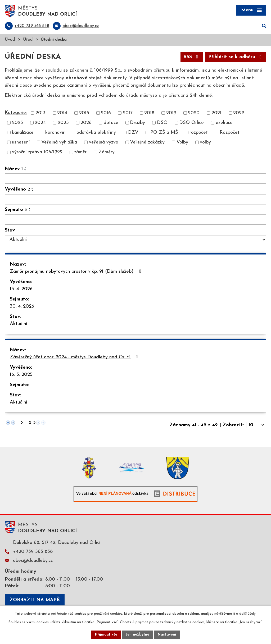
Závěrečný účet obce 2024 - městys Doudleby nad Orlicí (75, 357)
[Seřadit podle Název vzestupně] (26, 168)
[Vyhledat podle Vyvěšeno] (135, 200)
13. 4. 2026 (21, 289)
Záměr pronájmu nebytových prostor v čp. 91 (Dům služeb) (77, 271)
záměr (80, 152)
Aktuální (18, 324)
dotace (111, 123)
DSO (162, 123)
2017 (128, 113)
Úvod (10, 40)
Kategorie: (16, 113)
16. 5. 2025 (21, 375)
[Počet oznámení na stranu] (256, 425)
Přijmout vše (106, 635)
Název (14, 169)
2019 (171, 113)
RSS (192, 57)
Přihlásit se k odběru (236, 57)
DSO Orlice (191, 123)
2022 (239, 113)
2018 (149, 113)
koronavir (55, 133)
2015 (84, 113)
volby (205, 142)
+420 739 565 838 (33, 552)
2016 (106, 113)
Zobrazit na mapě (35, 600)
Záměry (107, 152)
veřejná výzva (104, 142)
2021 (216, 113)
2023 (17, 123)
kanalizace (23, 133)
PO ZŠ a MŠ (164, 133)
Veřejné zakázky (147, 142)
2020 (194, 113)
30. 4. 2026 (22, 306)
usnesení (21, 142)
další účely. (248, 614)
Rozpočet (230, 133)
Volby (182, 142)
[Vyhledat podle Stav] (135, 240)
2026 (86, 123)
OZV (133, 133)
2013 (40, 113)
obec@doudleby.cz (33, 561)
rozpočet (199, 133)
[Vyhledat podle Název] (135, 179)
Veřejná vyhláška (59, 142)
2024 (40, 123)
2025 (63, 123)
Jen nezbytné (137, 635)
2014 (62, 113)
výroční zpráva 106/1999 (37, 152)
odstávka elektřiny (96, 133)
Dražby (137, 123)
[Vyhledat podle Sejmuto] (135, 220)
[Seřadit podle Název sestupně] (26, 170)
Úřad (28, 40)
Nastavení (167, 635)
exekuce (224, 123)
